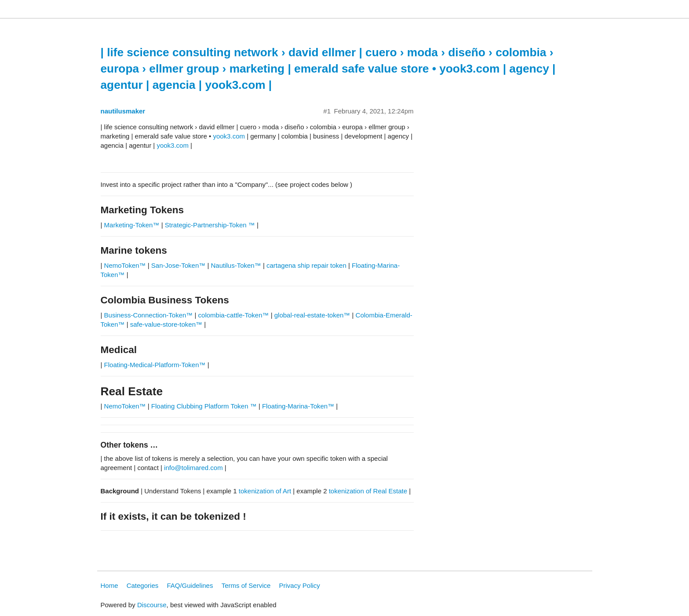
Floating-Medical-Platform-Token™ (155, 365)
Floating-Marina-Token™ (298, 406)
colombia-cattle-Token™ (234, 315)
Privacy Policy (300, 585)
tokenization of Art (265, 491)
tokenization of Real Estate (368, 491)
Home (109, 585)
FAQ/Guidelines (190, 585)
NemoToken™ (125, 265)
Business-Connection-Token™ (149, 315)
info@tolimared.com (193, 468)
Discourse (152, 605)
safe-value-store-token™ (166, 324)
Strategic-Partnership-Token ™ (211, 225)
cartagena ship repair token (306, 265)
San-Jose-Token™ (178, 265)
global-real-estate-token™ (312, 315)
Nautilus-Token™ (236, 265)
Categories (143, 585)
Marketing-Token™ (132, 225)
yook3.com (229, 136)
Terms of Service (246, 585)
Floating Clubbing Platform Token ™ (204, 406)
